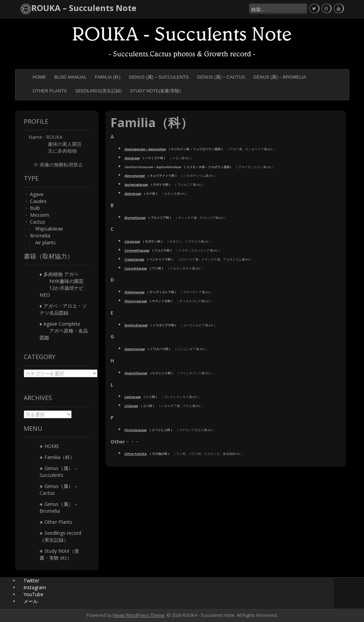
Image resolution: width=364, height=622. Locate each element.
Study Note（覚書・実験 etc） (59, 554)
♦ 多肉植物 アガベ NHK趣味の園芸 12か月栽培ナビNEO (62, 284)
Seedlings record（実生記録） (60, 536)
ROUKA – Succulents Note (84, 8)
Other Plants (50, 91)
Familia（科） (60, 457)
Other (136, 454)
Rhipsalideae (49, 229)
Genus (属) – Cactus (221, 77)
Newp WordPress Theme (139, 615)
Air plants (45, 242)
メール (31, 601)
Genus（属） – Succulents (58, 472)
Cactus (38, 222)
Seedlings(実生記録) (98, 91)
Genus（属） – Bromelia (58, 507)
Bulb (35, 208)
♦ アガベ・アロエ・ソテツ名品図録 (63, 309)
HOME (39, 77)
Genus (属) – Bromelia (279, 77)
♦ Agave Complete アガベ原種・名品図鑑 (64, 331)
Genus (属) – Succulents (159, 77)
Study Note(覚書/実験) (155, 91)
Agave (37, 194)
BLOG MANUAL (71, 77)
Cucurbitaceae (136, 268)
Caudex (38, 201)
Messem (40, 215)
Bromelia (40, 236)
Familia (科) (107, 77)
